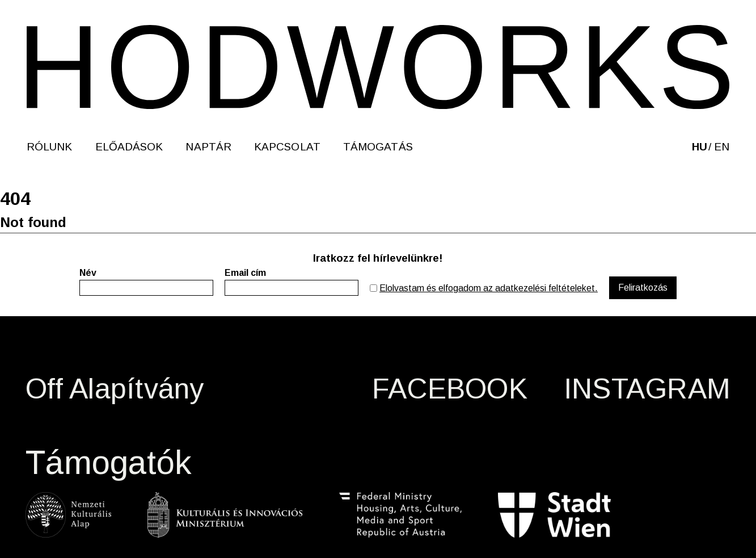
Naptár (208, 147)
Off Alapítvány (115, 389)
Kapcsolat (287, 147)
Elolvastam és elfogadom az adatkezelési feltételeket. (489, 288)
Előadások (129, 147)
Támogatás (378, 147)
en (722, 147)
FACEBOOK (450, 389)
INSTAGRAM (647, 389)
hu (700, 147)
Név (88, 273)
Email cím (245, 273)
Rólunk (50, 147)
